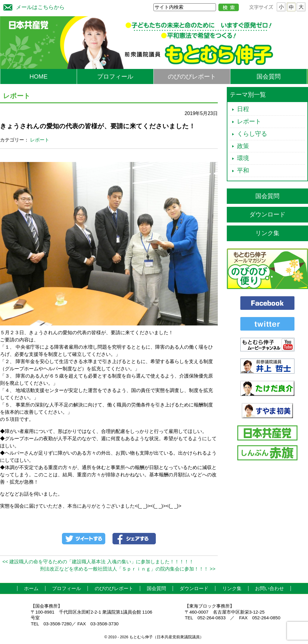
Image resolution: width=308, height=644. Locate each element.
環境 (243, 158)
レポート (40, 140)
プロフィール (115, 76)
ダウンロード (267, 214)
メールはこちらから (32, 6)
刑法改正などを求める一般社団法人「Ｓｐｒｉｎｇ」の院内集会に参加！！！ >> (128, 569)
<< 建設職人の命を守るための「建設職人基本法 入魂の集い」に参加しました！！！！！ (98, 562)
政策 (243, 146)
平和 (243, 170)
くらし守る (252, 134)
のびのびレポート (192, 76)
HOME (38, 76)
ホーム (31, 588)
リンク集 (267, 233)
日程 (243, 109)
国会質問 (269, 76)
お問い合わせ (269, 588)
